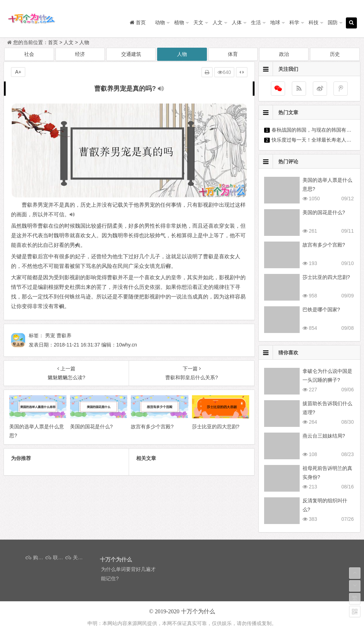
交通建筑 (131, 54)
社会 (29, 54)
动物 (160, 22)
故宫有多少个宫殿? (324, 245)
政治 (284, 54)
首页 (53, 42)
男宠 (50, 335)
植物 (179, 22)
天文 (198, 22)
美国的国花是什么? (324, 212)
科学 (294, 22)
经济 (80, 54)
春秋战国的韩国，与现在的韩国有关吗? (315, 130)
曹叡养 (64, 335)
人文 (218, 22)
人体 (237, 22)
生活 (256, 22)
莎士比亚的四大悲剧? (326, 277)
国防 (333, 22)
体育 (233, 54)
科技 (314, 22)
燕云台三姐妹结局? (324, 436)
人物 (84, 42)
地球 (275, 22)
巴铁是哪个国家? (321, 309)
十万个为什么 (198, 611)
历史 (335, 54)
